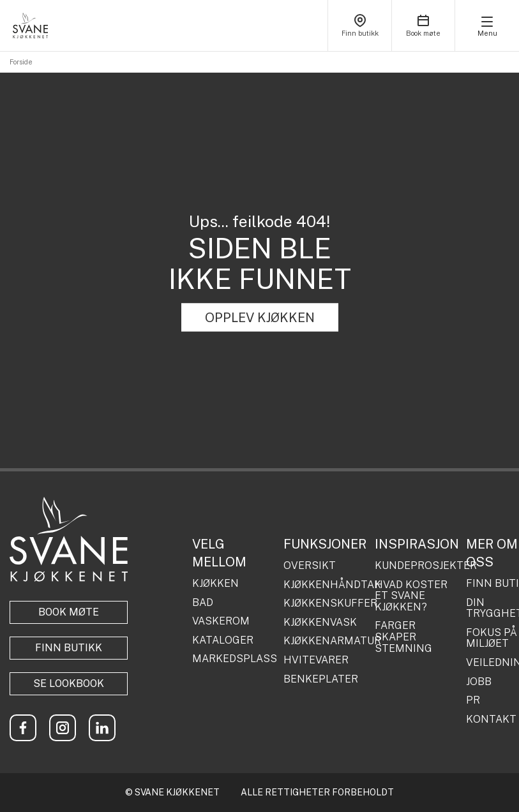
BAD (203, 603)
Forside (21, 62)
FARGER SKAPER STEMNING (403, 637)
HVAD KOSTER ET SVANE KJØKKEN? (411, 596)
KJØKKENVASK (320, 623)
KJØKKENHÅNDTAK (324, 585)
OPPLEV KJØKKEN (260, 318)
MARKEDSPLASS (233, 659)
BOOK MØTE (69, 612)
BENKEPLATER (321, 679)
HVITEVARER (316, 660)
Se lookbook (69, 683)
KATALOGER (223, 640)
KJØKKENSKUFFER (324, 603)
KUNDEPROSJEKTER (416, 566)
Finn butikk (69, 648)
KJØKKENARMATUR (324, 641)
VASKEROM (221, 621)
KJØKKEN (215, 584)
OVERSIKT (310, 566)
